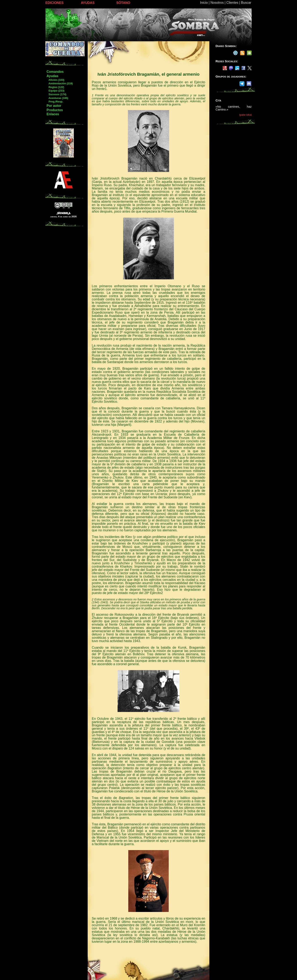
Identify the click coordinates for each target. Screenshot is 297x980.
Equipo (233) (55, 91)
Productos (55, 110)
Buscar (246, 3)
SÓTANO (123, 3)
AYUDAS (88, 3)
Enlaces (53, 114)
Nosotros (217, 3)
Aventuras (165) (57, 98)
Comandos (55, 72)
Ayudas (52, 76)
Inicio (204, 3)
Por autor (54, 106)
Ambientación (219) (60, 83)
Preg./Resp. (55, 102)
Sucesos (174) (56, 94)
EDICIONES (54, 3)
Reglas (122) (55, 87)
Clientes (232, 3)
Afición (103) (55, 80)
